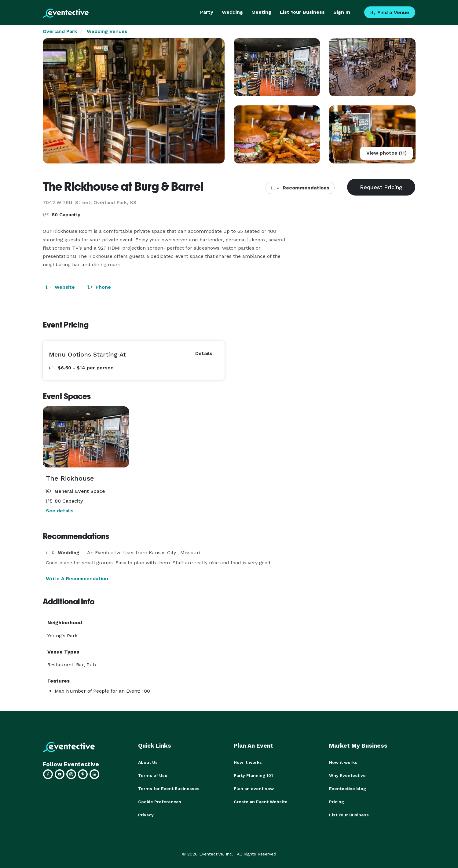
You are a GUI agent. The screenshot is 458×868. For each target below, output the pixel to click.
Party (207, 12)
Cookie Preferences (160, 801)
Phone (99, 287)
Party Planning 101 (253, 775)
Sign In (342, 12)
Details (204, 353)
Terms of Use (153, 775)
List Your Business (302, 12)
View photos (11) (387, 153)
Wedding (232, 12)
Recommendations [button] (300, 188)
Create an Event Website (261, 801)
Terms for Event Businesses (169, 788)
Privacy (146, 814)
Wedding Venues (107, 31)
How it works (248, 762)
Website (60, 287)
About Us (148, 762)
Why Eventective (347, 775)
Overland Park (60, 31)
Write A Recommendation (77, 579)
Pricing (337, 801)
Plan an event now (254, 788)
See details (60, 511)
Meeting (261, 12)
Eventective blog (348, 788)
